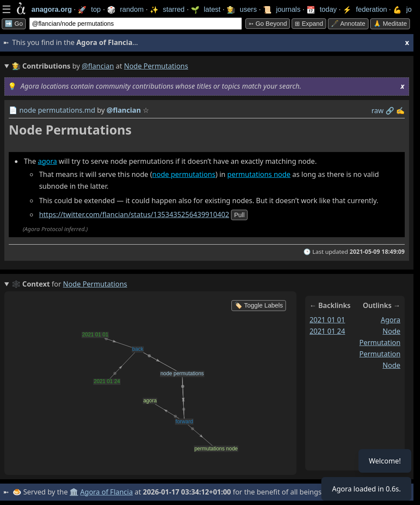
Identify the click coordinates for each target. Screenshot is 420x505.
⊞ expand (309, 24)
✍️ (400, 111)
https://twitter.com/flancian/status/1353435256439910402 (134, 214)
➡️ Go (14, 24)
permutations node (259, 174)
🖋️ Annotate (348, 24)
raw (378, 111)
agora (48, 161)
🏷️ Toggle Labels (259, 305)
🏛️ (74, 492)
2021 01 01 (327, 320)
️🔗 (390, 111)
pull (239, 215)
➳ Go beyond (268, 24)
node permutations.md (57, 110)
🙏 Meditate (390, 24)
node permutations (184, 174)
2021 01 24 (327, 331)
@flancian (98, 66)
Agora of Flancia (107, 492)
